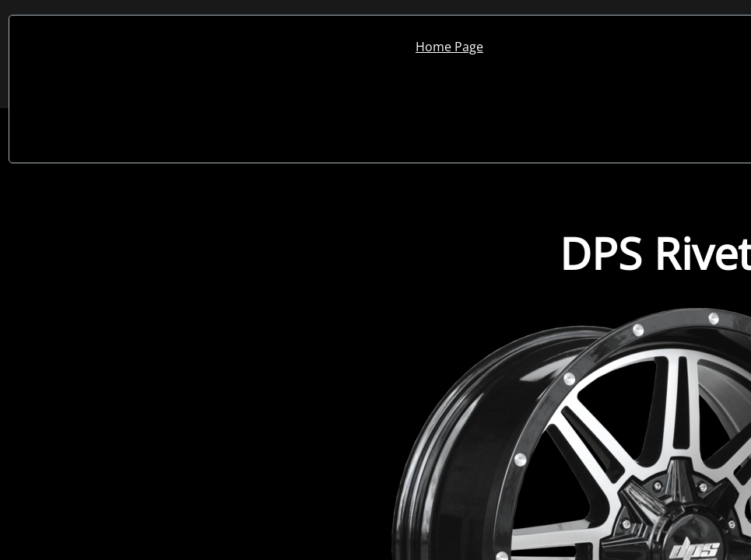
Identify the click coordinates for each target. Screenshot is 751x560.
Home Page (449, 47)
